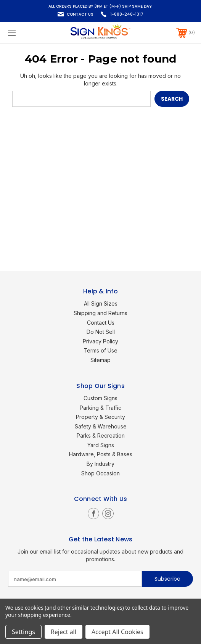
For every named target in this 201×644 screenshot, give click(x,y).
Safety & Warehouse (101, 426)
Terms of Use (100, 350)
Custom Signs (100, 398)
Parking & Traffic (100, 408)
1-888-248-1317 (127, 14)
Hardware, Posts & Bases (101, 454)
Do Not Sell (101, 332)
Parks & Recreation (101, 436)
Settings (23, 632)
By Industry (100, 464)
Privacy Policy (100, 341)
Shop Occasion (100, 473)
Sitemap (100, 360)
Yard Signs (101, 445)
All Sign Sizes (101, 303)
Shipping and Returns (100, 313)
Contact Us (80, 14)
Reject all (64, 632)
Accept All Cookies (117, 632)
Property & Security (100, 417)
